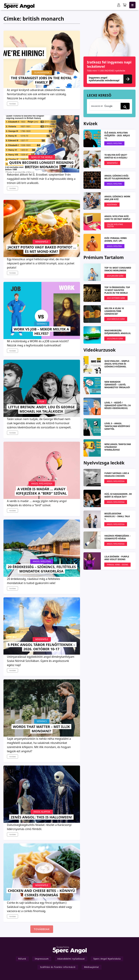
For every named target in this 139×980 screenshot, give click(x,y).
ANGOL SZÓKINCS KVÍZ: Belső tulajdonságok (117, 177)
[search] (105, 106)
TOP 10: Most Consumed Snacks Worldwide (118, 269)
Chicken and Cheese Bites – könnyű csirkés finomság (41, 893)
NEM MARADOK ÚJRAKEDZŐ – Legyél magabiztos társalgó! (117, 385)
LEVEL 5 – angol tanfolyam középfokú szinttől (117, 426)
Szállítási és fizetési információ (58, 967)
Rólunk (22, 959)
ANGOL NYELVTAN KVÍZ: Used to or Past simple (117, 218)
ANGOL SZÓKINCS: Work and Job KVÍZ (117, 198)
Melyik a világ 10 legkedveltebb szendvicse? (114, 311)
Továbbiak (42, 929)
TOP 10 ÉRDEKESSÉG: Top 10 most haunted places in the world (117, 290)
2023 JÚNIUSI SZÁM (115, 339)
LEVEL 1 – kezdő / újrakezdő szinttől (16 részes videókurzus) (118, 405)
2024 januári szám (115, 276)
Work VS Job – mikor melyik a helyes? (41, 331)
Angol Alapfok (42, 812)
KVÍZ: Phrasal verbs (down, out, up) (116, 239)
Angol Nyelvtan (42, 561)
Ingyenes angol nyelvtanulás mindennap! (109, 79)
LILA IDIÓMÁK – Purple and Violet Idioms (117, 558)
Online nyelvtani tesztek (115, 225)
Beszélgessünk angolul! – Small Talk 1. (117, 516)
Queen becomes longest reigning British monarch (41, 165)
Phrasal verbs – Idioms (117, 565)
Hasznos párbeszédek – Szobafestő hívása (118, 537)
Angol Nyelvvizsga (42, 484)
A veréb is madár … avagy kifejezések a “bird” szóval (41, 491)
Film (42, 402)
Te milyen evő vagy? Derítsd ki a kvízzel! (116, 156)
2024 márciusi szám (116, 319)
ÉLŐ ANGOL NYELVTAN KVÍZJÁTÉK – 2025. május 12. (117, 135)
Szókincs (42, 324)
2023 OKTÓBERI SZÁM (116, 298)
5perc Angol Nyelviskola (107, 959)
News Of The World (42, 157)
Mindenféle (42, 242)
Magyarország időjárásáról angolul (118, 332)
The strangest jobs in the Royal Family (41, 80)
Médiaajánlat (92, 967)
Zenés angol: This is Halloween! (41, 817)
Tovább (12, 104)
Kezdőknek (112, 205)
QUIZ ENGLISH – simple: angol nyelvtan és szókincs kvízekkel (117, 364)
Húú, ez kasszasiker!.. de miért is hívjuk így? (118, 495)
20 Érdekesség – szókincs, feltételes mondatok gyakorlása (42, 569)
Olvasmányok (42, 73)
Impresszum (42, 959)
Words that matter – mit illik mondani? (41, 729)
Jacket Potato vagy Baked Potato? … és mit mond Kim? (42, 249)
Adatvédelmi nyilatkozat (71, 959)
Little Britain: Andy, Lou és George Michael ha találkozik (41, 409)
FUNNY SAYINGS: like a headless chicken (117, 475)
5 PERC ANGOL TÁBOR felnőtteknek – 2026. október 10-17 (41, 647)
